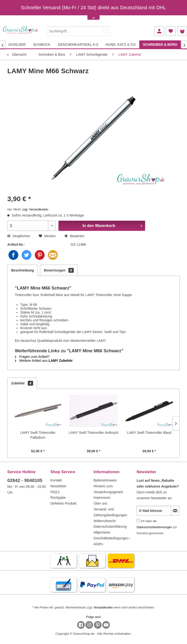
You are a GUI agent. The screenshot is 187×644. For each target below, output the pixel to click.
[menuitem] (78, 30)
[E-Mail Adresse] (154, 511)
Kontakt (56, 480)
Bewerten (74, 236)
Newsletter (58, 486)
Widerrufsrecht (105, 521)
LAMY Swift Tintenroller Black (149, 433)
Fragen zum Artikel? (32, 357)
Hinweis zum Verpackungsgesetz (108, 489)
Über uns (100, 503)
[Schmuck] (42, 44)
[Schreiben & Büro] (160, 44)
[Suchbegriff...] (78, 31)
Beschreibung (23, 270)
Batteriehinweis (105, 480)
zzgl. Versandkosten (35, 209)
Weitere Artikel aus (44, 361)
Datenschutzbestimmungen (154, 527)
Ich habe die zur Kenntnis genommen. (157, 527)
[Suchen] (105, 31)
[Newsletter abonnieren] (175, 511)
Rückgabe (58, 498)
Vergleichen (19, 236)
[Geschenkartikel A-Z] (78, 44)
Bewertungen (59, 270)
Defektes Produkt (63, 503)
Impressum (102, 498)
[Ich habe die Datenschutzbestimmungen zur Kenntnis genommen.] (138, 521)
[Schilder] (17, 44)
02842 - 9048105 (25, 480)
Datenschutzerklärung (110, 526)
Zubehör (22, 383)
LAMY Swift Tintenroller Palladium (38, 435)
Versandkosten (103, 608)
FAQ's (55, 492)
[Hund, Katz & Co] (120, 44)
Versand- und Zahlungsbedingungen (110, 512)
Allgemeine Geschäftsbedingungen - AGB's (112, 538)
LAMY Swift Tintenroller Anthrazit (93, 433)
